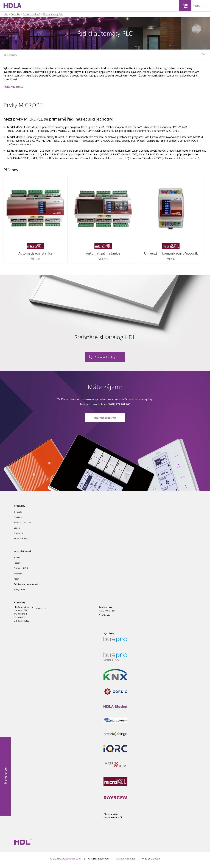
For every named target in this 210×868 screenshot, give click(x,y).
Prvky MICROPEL (13, 87)
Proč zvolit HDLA (21, 571)
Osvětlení (18, 520)
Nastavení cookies (125, 861)
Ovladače (18, 515)
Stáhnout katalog (105, 357)
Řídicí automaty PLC (53, 14)
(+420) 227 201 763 (107, 614)
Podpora (17, 566)
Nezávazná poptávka (105, 419)
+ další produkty (21, 541)
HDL (6, 14)
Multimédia (19, 536)
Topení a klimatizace (22, 525)
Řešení (17, 582)
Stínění (17, 531)
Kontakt (17, 560)
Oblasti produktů (31, 14)
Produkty (16, 14)
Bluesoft (156, 861)
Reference (18, 576)
